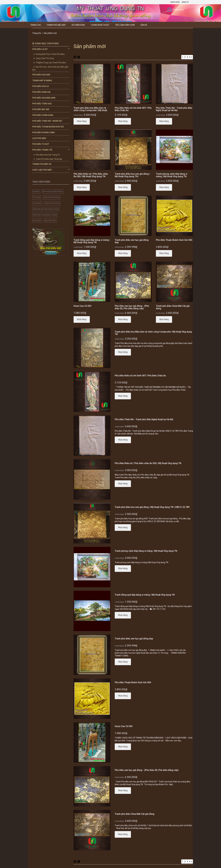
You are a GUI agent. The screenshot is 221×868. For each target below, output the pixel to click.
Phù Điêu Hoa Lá (40, 86)
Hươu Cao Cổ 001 (83, 306)
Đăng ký (185, 2)
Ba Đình (36, 192)
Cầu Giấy (37, 197)
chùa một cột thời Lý (51, 197)
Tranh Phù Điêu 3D (42, 164)
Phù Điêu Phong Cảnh (43, 132)
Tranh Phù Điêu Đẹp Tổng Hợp (49, 159)
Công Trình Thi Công (45, 58)
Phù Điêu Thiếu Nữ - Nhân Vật (47, 121)
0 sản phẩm (178, 10)
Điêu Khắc (37, 221)
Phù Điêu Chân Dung (43, 115)
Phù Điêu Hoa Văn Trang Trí (48, 155)
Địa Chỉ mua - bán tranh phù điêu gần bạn (50, 68)
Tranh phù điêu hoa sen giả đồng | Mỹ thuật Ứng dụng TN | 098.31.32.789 (132, 176)
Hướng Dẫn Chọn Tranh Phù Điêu (50, 54)
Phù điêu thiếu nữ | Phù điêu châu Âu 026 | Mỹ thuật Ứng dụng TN (91, 175)
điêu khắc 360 (50, 221)
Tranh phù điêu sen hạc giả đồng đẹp (132, 241)
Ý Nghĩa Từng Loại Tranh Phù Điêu (51, 63)
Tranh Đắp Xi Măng (42, 80)
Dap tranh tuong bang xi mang (45, 215)
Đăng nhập (175, 2)
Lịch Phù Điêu (39, 138)
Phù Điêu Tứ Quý (41, 144)
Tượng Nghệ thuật (100, 25)
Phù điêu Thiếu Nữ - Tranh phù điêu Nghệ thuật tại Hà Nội (174, 109)
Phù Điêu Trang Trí (51, 150)
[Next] (192, 57)
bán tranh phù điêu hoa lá (53, 192)
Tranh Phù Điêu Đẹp (56, 25)
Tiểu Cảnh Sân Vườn (125, 25)
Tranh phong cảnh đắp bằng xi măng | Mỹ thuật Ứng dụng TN (172, 175)
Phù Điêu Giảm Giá (41, 92)
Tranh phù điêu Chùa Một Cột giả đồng (173, 307)
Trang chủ (36, 25)
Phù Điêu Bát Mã (41, 109)
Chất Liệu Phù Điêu (51, 170)
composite (37, 203)
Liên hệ (144, 25)
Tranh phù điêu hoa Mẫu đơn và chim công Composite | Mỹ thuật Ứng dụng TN (90, 110)
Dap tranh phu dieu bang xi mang (46, 209)
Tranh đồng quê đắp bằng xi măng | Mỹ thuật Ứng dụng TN (92, 241)
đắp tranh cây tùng (52, 203)
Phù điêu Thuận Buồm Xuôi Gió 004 (174, 240)
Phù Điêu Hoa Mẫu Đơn (44, 98)
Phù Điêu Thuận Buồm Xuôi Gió (48, 127)
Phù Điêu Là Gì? (51, 49)
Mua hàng (82, 121)
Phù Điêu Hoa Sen (41, 75)
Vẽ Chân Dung (78, 25)
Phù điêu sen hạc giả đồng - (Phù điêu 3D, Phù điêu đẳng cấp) (132, 307)
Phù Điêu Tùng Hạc (42, 104)
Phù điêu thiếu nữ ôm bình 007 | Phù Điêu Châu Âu (133, 109)
